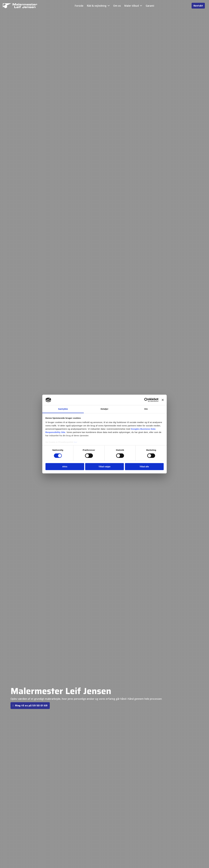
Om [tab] (146, 409)
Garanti (150, 6)
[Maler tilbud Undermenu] (141, 6)
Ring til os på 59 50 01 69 (30, 706)
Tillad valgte (104, 467)
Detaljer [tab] (104, 409)
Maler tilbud (132, 6)
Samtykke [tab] (63, 409)
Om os (117, 6)
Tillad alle (144, 467)
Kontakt (198, 6)
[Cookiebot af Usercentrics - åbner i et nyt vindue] (146, 400)
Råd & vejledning (97, 6)
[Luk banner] (163, 400)
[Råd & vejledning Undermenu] (109, 6)
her (76, 442)
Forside (79, 6)
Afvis (65, 467)
